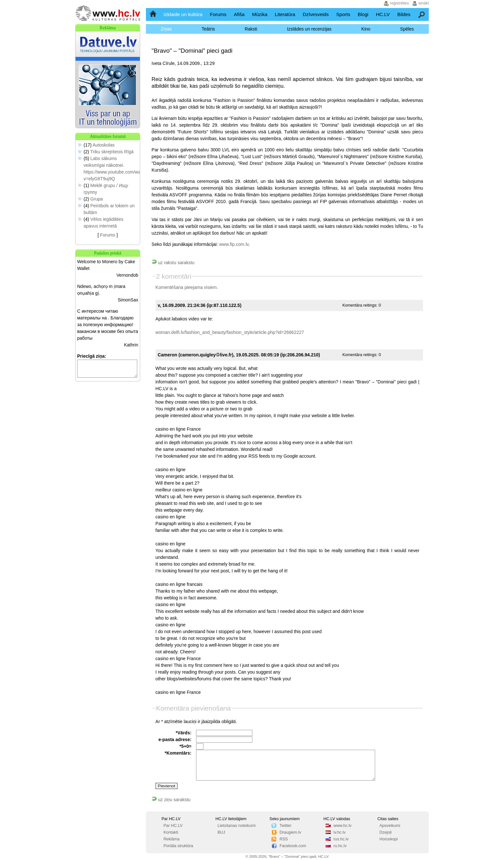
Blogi (363, 14)
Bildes (404, 14)
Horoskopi (389, 839)
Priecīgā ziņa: (92, 356)
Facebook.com (293, 846)
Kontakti (171, 832)
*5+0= (185, 746)
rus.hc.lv (341, 839)
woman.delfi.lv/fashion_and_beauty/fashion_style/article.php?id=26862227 (230, 332)
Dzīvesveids (316, 14)
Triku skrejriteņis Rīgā (112, 152)
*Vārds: (184, 733)
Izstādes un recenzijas (309, 29)
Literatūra (285, 14)
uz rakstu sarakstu (173, 263)
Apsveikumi (390, 826)
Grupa (97, 199)
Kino (366, 29)
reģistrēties (399, 3)
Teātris (208, 29)
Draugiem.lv (290, 832)
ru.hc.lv (340, 846)
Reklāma (172, 839)
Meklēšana (422, 14)
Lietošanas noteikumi (237, 826)
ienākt (424, 3)
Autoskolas (104, 145)
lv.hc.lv (340, 832)
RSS (284, 839)
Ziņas (166, 29)
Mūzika (260, 14)
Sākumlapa (153, 14)
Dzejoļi (386, 832)
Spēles (407, 29)
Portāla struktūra (178, 846)
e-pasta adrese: (175, 739)
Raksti (251, 29)
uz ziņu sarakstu (171, 800)
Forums (218, 14)
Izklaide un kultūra (183, 14)
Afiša (239, 14)
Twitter (286, 826)
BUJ (221, 832)
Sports (343, 14)
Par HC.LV (173, 826)
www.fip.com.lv (234, 244)
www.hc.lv (343, 826)
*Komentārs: (178, 753)
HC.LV (383, 14)
